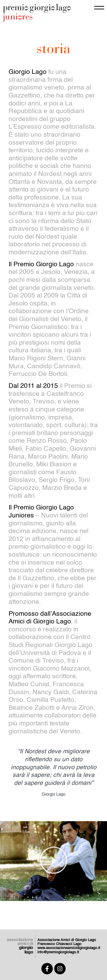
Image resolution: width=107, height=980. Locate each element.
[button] (54, 861)
